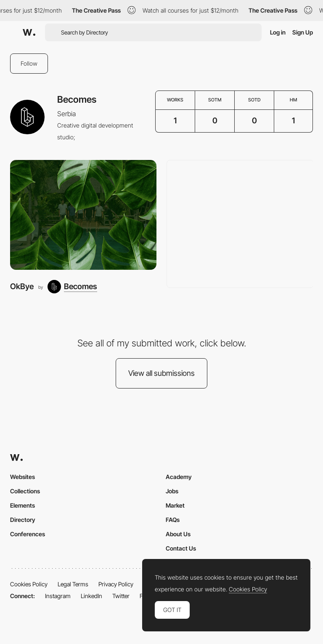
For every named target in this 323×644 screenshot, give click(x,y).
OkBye (22, 286)
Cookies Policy (29, 584)
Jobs (172, 491)
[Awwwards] (29, 32)
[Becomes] (72, 287)
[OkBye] (83, 215)
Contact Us (181, 548)
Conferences (28, 534)
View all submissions (161, 373)
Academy (179, 477)
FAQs (173, 520)
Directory (23, 520)
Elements (23, 505)
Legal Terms (73, 584)
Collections (25, 491)
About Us (178, 534)
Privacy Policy (116, 584)
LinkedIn (91, 596)
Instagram (58, 596)
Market (175, 505)
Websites (23, 477)
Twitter (121, 596)
